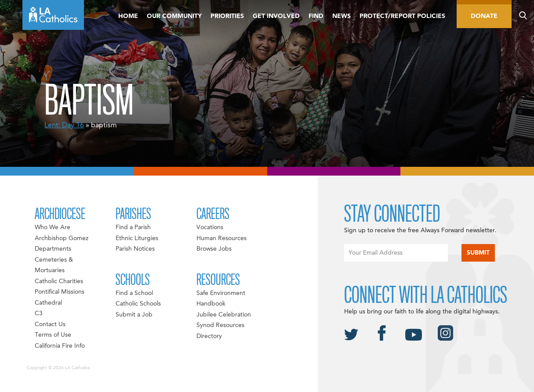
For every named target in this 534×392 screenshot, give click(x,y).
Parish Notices (135, 249)
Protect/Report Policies (402, 16)
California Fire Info (60, 346)
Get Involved (276, 16)
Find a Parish (133, 227)
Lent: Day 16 (64, 126)
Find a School (134, 293)
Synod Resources (220, 325)
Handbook (211, 304)
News (341, 16)
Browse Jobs (214, 249)
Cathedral (48, 303)
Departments (53, 249)
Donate (484, 16)
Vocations (210, 227)
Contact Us (50, 324)
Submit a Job (134, 315)
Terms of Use (53, 335)
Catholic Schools (138, 304)
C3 (39, 313)
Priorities (227, 16)
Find (316, 16)
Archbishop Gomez (62, 238)
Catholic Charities (59, 281)
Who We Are (53, 227)
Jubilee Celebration (224, 315)
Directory (209, 336)
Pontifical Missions (60, 292)
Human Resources (222, 238)
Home (128, 16)
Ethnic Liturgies (137, 238)
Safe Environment (221, 293)
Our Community (174, 16)
